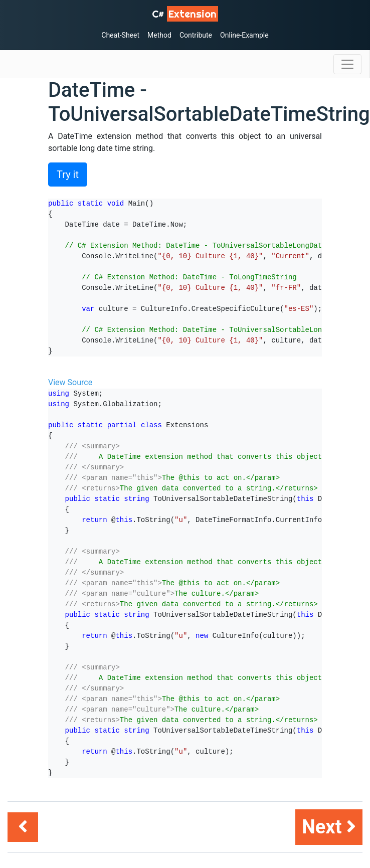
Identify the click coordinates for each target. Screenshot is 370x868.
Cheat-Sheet (120, 35)
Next (329, 827)
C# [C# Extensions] (185, 14)
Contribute (196, 35)
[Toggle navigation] (347, 64)
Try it (68, 175)
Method (159, 35)
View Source (70, 382)
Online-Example (244, 35)
